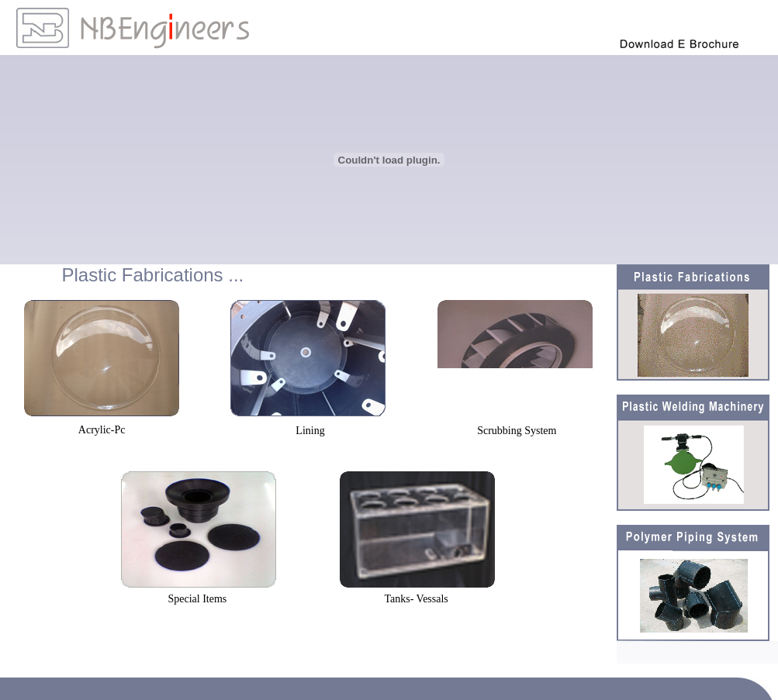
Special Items (197, 599)
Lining (310, 431)
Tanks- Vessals (416, 599)
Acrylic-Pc (102, 430)
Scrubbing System (517, 431)
